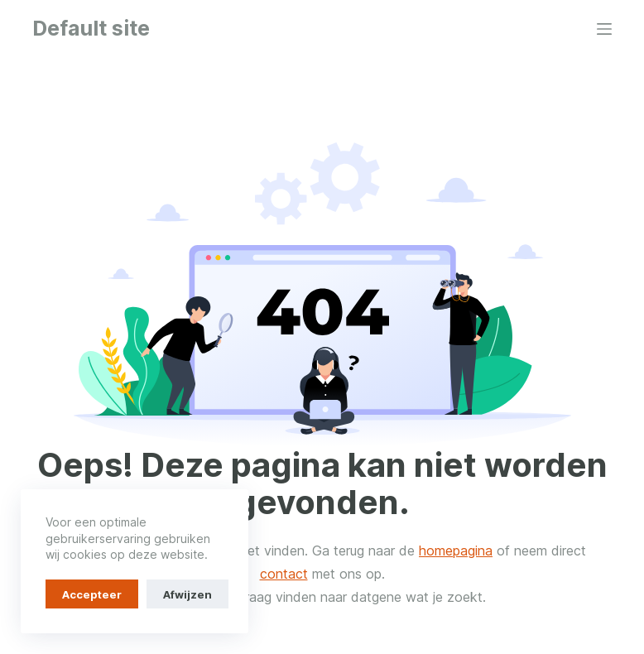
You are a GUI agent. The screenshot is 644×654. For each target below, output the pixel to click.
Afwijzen (187, 594)
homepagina (456, 551)
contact (284, 574)
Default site (91, 28)
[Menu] (604, 29)
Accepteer (92, 594)
